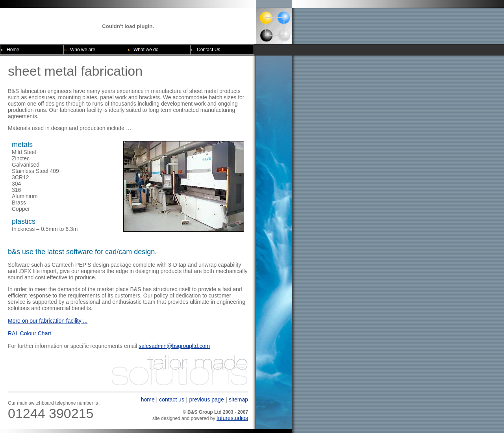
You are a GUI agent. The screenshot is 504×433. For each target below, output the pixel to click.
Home (13, 50)
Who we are (83, 50)
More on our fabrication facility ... (48, 321)
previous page (206, 400)
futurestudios (232, 418)
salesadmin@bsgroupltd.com (174, 346)
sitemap (238, 400)
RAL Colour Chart (30, 333)
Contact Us (208, 50)
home (148, 400)
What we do (146, 50)
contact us (172, 400)
